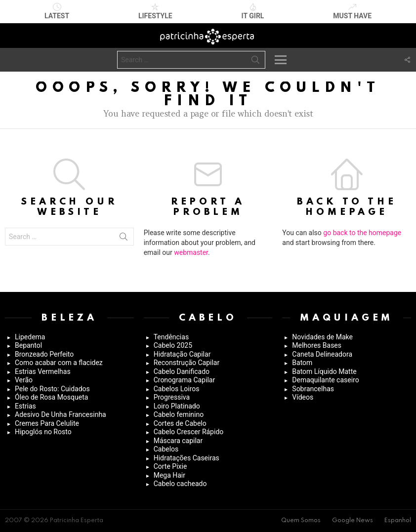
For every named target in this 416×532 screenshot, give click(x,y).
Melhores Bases (317, 345)
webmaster (191, 252)
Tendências (171, 337)
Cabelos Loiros (177, 389)
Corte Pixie (170, 466)
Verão (24, 380)
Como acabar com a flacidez (59, 363)
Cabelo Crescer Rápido (189, 432)
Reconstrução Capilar (187, 363)
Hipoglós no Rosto (43, 432)
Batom (302, 363)
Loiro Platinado (177, 406)
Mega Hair (169, 475)
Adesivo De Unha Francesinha (61, 414)
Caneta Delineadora (322, 354)
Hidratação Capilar (182, 354)
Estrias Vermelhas (43, 371)
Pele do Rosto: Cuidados (52, 389)
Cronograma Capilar (185, 380)
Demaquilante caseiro (325, 380)
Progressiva (172, 397)
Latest (57, 11)
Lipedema (30, 337)
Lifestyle (155, 11)
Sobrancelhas (313, 389)
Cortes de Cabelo (180, 423)
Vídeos (303, 397)
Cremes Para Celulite (47, 423)
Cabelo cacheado (180, 484)
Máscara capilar (178, 441)
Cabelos (166, 449)
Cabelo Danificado (182, 371)
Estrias (25, 406)
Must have (352, 11)
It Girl (253, 11)
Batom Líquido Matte (324, 371)
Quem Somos (301, 521)
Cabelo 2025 (173, 345)
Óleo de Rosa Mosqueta (51, 397)
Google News (353, 521)
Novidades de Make (322, 337)
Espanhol (398, 521)
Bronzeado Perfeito (44, 354)
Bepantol (28, 345)
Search (255, 62)
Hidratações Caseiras (187, 458)
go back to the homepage (362, 233)
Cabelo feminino (179, 414)
